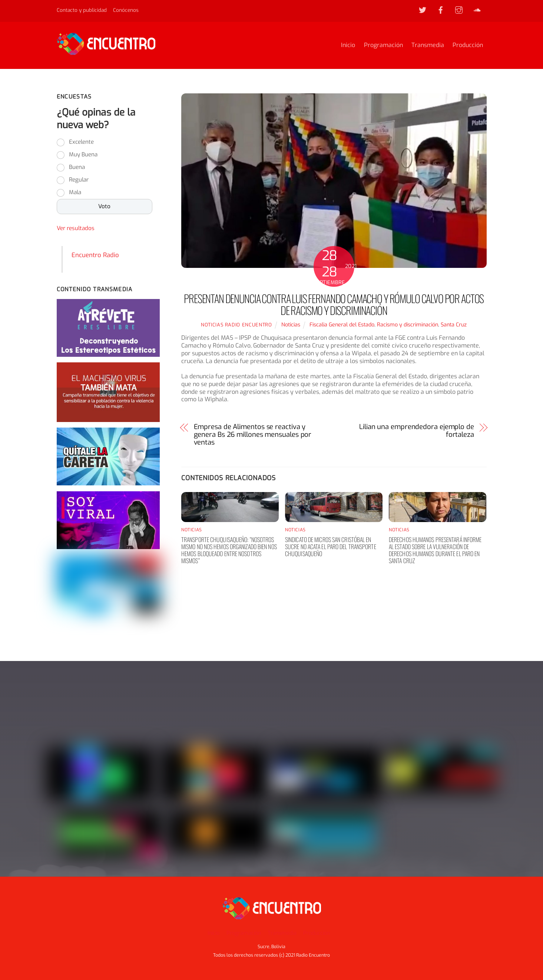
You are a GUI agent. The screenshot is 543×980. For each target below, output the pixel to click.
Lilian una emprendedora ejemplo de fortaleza (417, 431)
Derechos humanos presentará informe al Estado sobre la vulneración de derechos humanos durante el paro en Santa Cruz (435, 551)
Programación (383, 45)
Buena (77, 168)
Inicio (348, 45)
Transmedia (428, 45)
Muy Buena (83, 155)
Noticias (291, 325)
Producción (468, 45)
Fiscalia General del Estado (342, 325)
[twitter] (423, 10)
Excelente (81, 143)
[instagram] (459, 10)
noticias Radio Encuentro (236, 325)
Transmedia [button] (282, 933)
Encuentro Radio (95, 255)
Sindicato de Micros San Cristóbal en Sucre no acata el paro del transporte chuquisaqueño (331, 547)
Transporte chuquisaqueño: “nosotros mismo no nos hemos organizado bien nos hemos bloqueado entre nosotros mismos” (229, 551)
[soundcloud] (477, 10)
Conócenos (126, 10)
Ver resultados (76, 229)
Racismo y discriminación (408, 325)
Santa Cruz (454, 325)
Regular (79, 180)
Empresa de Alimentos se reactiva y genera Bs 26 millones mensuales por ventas (253, 435)
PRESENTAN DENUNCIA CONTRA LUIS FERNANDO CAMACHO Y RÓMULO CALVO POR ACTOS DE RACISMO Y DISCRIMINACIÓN (334, 305)
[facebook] (441, 10)
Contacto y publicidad (82, 10)
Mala (75, 193)
